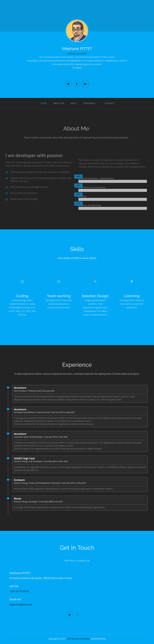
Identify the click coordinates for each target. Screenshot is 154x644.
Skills (74, 103)
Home (44, 103)
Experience (89, 103)
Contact (109, 103)
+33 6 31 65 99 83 (19, 591)
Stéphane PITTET (77, 48)
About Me (59, 103)
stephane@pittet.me (21, 605)
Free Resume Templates (78, 639)
